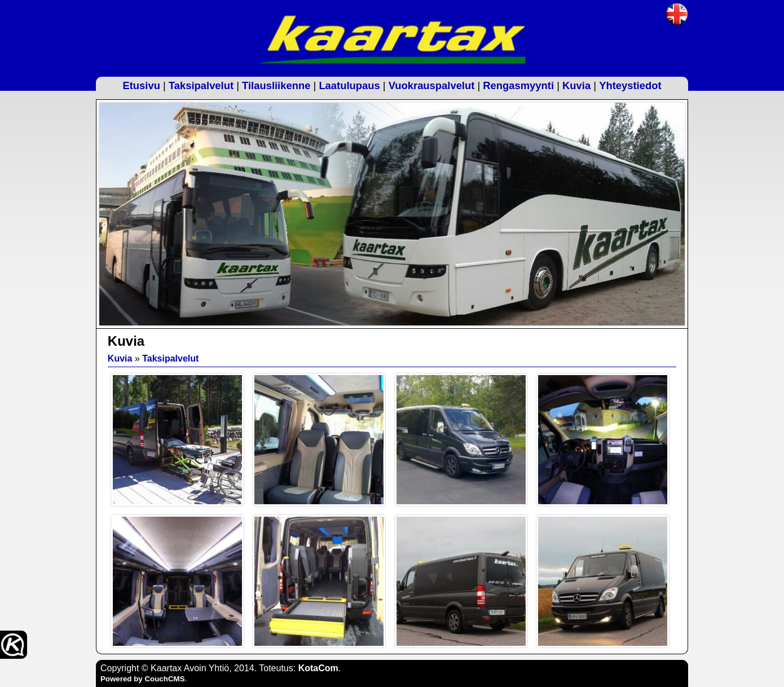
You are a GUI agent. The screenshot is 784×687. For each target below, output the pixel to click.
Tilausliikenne (276, 85)
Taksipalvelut (201, 85)
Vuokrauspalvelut (432, 85)
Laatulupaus (349, 85)
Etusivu (141, 85)
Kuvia (576, 85)
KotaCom (318, 668)
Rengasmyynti (518, 85)
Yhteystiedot (630, 85)
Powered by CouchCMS (143, 679)
